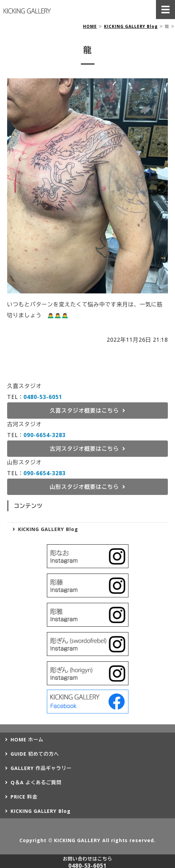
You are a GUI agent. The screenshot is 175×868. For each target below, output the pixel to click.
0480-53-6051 (43, 397)
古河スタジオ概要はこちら (84, 449)
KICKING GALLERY (77, 840)
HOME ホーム (27, 740)
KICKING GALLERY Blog (131, 26)
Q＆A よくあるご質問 (36, 782)
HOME (90, 26)
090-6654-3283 (44, 435)
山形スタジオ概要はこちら (84, 487)
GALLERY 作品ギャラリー (41, 768)
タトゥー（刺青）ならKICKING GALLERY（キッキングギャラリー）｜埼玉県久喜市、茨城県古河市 (27, 11)
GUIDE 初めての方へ (35, 754)
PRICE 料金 (24, 797)
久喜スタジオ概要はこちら (84, 411)
